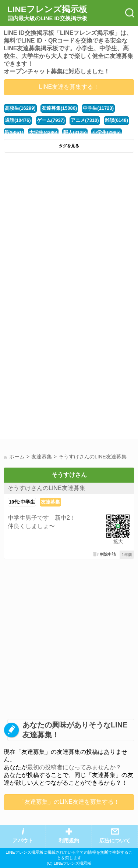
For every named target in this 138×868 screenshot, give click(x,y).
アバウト (23, 841)
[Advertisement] (69, 229)
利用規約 (69, 841)
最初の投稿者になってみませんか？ (74, 767)
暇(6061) (14, 132)
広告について (115, 841)
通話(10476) (18, 120)
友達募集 (50, 502)
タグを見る (69, 146)
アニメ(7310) (85, 120)
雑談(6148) (116, 120)
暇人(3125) (75, 132)
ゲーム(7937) (51, 120)
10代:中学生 (22, 502)
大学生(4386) (43, 132)
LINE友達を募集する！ (69, 87)
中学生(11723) (98, 108)
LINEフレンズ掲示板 (47, 13)
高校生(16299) (20, 108)
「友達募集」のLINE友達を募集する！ (69, 802)
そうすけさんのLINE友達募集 (46, 488)
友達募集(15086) (59, 108)
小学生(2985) (106, 132)
